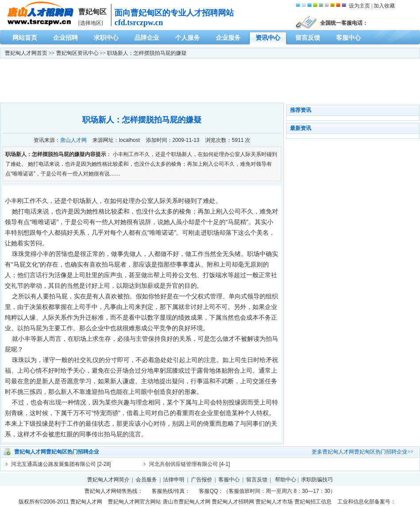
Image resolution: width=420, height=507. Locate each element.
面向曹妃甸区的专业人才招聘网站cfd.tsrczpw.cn (174, 18)
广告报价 (202, 480)
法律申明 (174, 480)
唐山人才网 (73, 140)
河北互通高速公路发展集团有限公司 (53, 464)
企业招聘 (65, 38)
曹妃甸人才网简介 (108, 480)
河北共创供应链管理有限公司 (183, 464)
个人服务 (187, 38)
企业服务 (228, 38)
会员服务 (146, 480)
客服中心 (348, 38)
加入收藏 (384, 6)
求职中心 (106, 38)
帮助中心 (286, 480)
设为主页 (359, 6)
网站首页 (25, 38)
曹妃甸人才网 (21, 53)
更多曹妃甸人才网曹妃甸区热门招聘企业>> (363, 452)
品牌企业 (147, 38)
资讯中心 (268, 38)
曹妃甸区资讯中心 (77, 53)
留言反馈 (308, 38)
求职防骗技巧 (317, 480)
